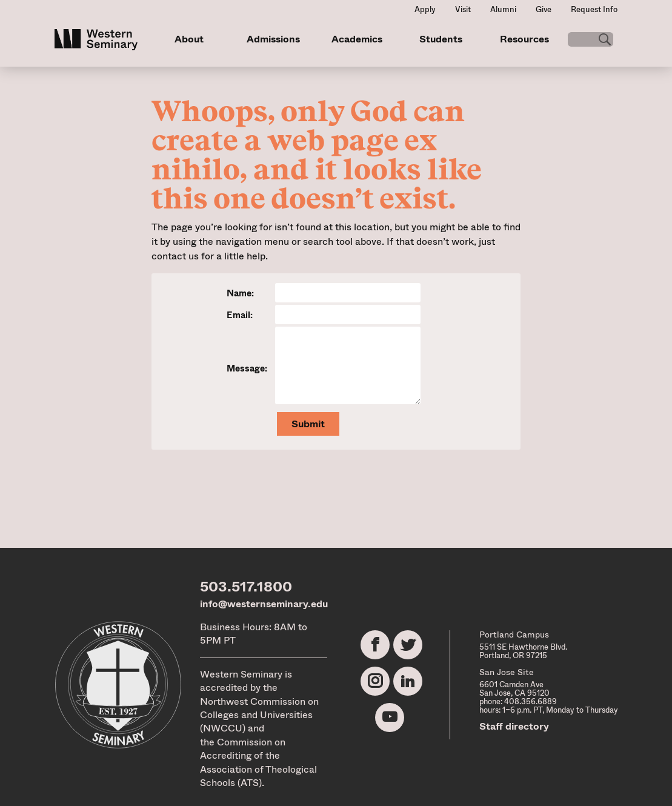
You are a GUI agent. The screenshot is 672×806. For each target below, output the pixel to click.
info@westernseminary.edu (264, 604)
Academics (353, 39)
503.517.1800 (246, 587)
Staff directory (514, 726)
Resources (518, 39)
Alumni (503, 9)
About (188, 39)
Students (436, 39)
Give (544, 9)
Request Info (594, 9)
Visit (463, 9)
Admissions (271, 39)
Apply (425, 9)
